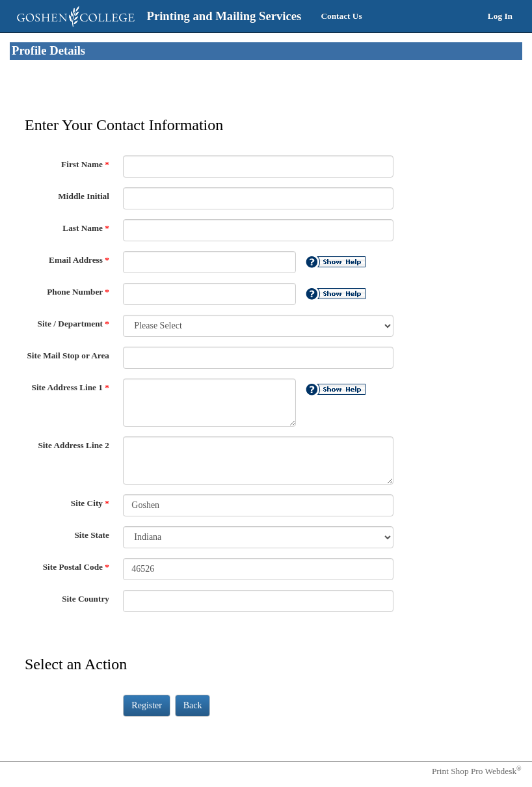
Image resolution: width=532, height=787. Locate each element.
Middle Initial (84, 196)
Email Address (79, 260)
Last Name (86, 228)
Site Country (86, 599)
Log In (500, 16)
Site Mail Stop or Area (68, 355)
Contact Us (341, 16)
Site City (90, 503)
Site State (92, 535)
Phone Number (78, 292)
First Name (85, 164)
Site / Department (73, 324)
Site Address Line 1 (71, 387)
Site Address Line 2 (73, 445)
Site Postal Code (76, 567)
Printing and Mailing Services (224, 16)
